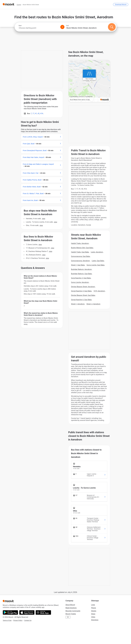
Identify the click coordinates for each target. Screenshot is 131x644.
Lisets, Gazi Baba (98, 261)
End (67, 26)
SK (68, 617)
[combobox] (39, 28)
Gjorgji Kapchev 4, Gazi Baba (81, 291)
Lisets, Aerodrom (97, 252)
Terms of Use (7, 620)
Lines (93, 605)
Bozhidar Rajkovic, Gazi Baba (81, 274)
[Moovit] (8, 4)
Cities (93, 617)
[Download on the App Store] (27, 612)
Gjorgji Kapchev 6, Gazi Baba (81, 300)
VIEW (44, 219)
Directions (95, 620)
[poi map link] (89, 81)
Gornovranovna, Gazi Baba (81, 256)
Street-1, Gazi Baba (78, 265)
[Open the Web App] (43, 612)
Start (20, 26)
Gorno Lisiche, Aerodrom (80, 282)
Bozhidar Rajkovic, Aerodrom (81, 269)
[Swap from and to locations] (62, 27)
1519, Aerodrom (99, 291)
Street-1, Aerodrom (78, 304)
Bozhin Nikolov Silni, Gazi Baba (82, 248)
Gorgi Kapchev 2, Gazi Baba (81, 278)
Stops (93, 614)
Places (94, 608)
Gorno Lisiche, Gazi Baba (95, 265)
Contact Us (28, 620)
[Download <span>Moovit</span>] (121, 4)
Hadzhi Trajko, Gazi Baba (80, 252)
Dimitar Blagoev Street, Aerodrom (83, 287)
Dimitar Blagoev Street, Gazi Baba (83, 295)
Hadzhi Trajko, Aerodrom (80, 243)
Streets (94, 611)
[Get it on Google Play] (10, 612)
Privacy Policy (18, 620)
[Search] (112, 27)
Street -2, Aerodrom (93, 304)
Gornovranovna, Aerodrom (80, 261)
